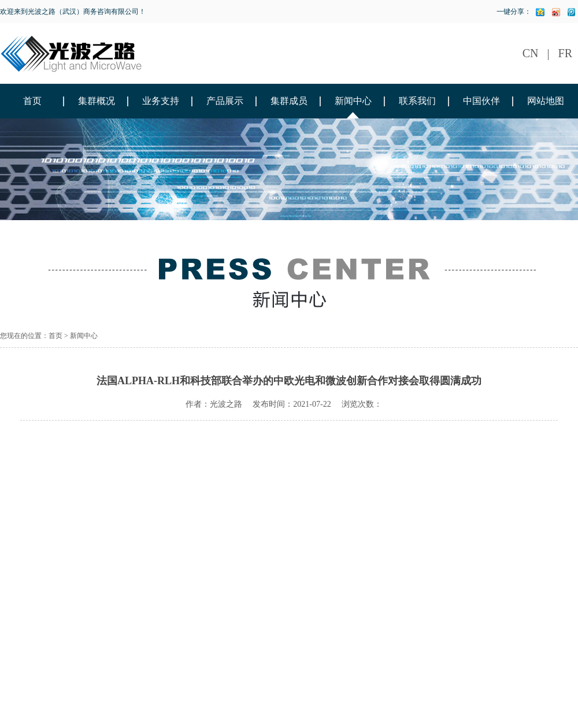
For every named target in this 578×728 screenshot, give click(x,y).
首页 (32, 101)
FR (565, 53)
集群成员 (289, 101)
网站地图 (546, 101)
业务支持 (161, 101)
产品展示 (225, 101)
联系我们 (417, 101)
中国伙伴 (481, 101)
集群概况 (97, 101)
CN (531, 53)
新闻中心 (353, 101)
